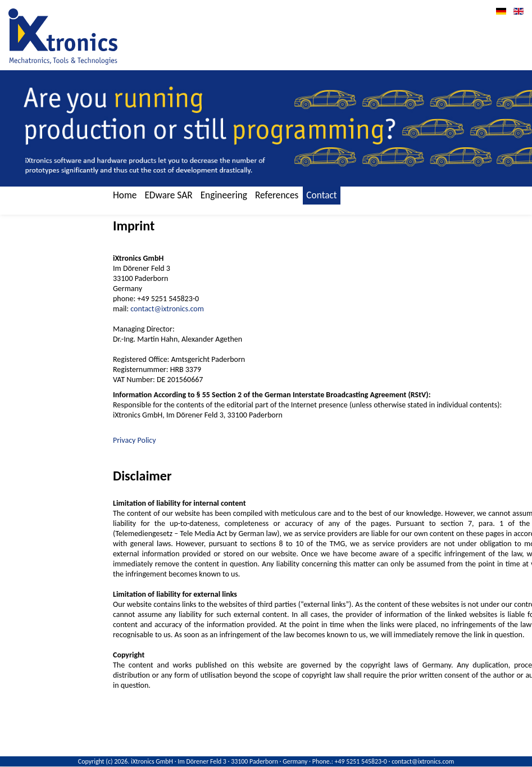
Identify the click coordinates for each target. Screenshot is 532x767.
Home (125, 195)
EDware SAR (168, 195)
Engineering (224, 195)
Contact (321, 195)
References (277, 195)
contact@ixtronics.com (167, 309)
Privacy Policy (135, 440)
